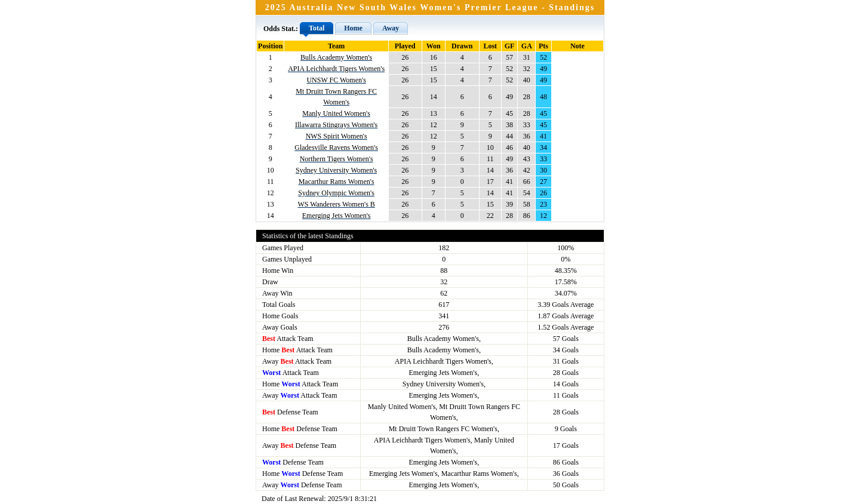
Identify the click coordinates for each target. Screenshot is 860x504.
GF (510, 46)
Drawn (462, 46)
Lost (490, 46)
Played (405, 46)
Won (434, 46)
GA (527, 46)
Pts (543, 46)
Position (270, 46)
